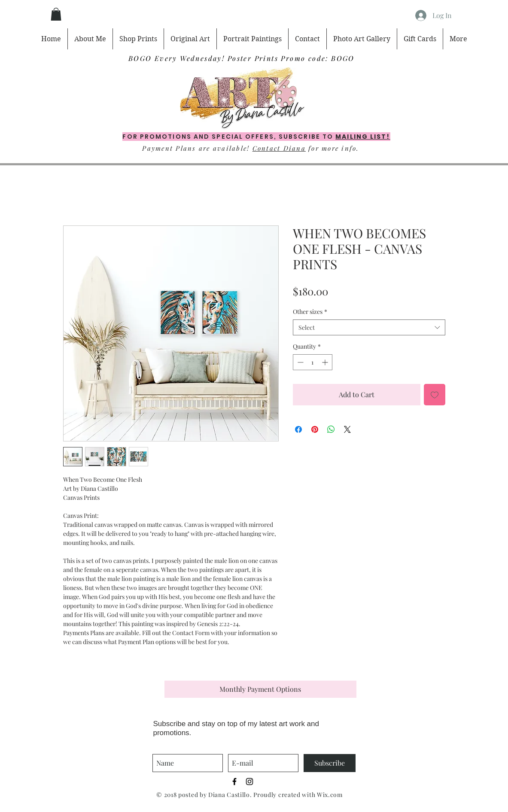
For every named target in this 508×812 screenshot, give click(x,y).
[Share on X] (347, 429)
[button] (56, 14)
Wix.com (330, 795)
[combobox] (369, 328)
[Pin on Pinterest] (315, 429)
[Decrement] (300, 362)
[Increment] (326, 362)
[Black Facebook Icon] (234, 782)
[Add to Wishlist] (435, 395)
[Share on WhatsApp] (331, 429)
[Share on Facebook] (298, 429)
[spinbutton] (313, 362)
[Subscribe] (330, 763)
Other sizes (310, 312)
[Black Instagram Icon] (249, 782)
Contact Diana (279, 148)
